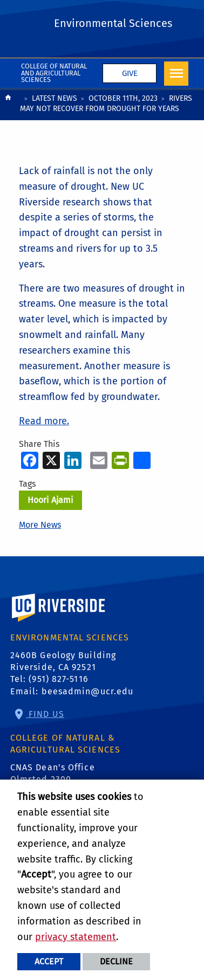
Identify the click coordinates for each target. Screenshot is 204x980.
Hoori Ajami (50, 500)
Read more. (44, 421)
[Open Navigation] (176, 74)
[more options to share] (142, 460)
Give (130, 73)
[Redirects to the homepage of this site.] (8, 105)
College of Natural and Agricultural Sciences (54, 73)
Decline (116, 961)
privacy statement (76, 937)
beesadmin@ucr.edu (88, 691)
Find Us (45, 714)
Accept (49, 961)
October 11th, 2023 (123, 98)
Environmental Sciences (113, 23)
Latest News (55, 98)
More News (40, 525)
